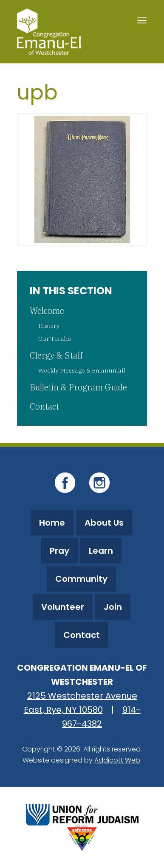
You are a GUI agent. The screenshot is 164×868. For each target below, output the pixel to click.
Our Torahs (55, 339)
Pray (59, 551)
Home (52, 523)
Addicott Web (117, 760)
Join (113, 607)
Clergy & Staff (56, 355)
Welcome (47, 311)
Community (81, 579)
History (49, 326)
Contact (44, 406)
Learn (101, 551)
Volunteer (63, 607)
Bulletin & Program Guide (78, 387)
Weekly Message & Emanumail (82, 370)
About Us (104, 523)
